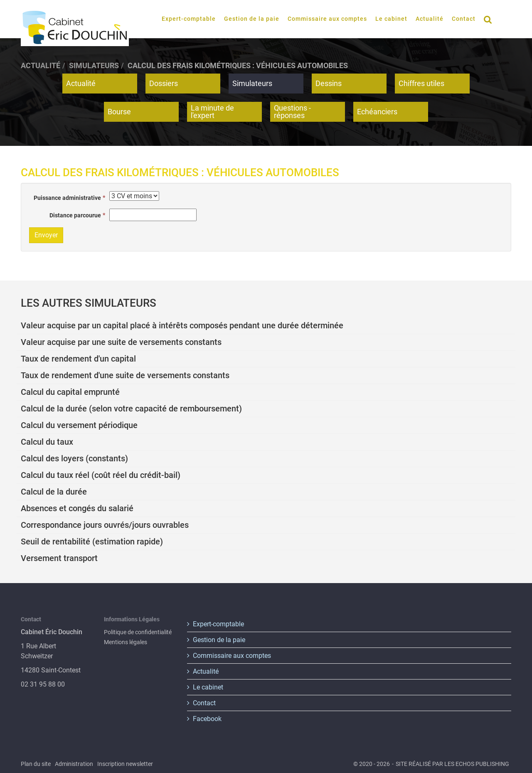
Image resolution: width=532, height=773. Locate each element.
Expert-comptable (189, 19)
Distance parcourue (75, 215)
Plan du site (36, 764)
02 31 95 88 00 (43, 684)
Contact (464, 19)
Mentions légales (126, 642)
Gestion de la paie (252, 19)
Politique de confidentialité (138, 632)
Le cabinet (391, 19)
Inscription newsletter (125, 764)
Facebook (207, 719)
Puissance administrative (67, 198)
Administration (74, 764)
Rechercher (490, 19)
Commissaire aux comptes (327, 19)
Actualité (430, 19)
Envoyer (46, 235)
